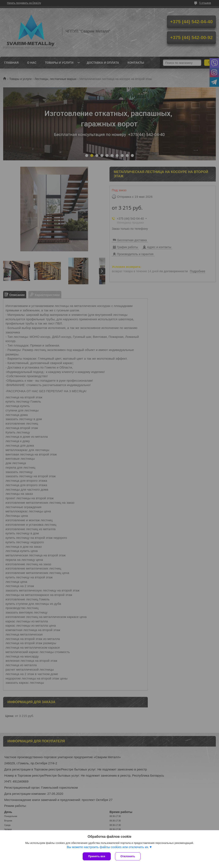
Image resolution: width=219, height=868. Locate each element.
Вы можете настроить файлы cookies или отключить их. (108, 847)
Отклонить (128, 856)
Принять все (97, 856)
